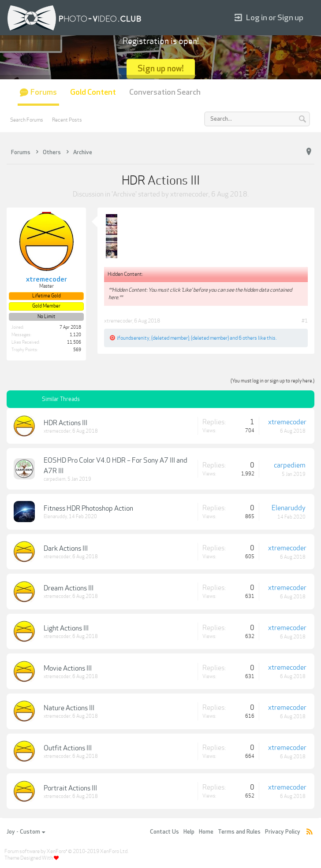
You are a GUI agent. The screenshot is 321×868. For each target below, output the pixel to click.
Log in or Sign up (269, 18)
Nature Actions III (69, 708)
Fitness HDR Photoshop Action (88, 508)
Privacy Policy (283, 832)
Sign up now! (161, 69)
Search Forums (27, 120)
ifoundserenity (133, 338)
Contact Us (164, 832)
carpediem (55, 479)
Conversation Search (165, 92)
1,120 (75, 335)
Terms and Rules (239, 832)
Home (206, 832)
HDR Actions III (65, 423)
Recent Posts (67, 120)
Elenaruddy (55, 517)
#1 (305, 321)
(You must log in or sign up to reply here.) (272, 381)
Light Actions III (66, 628)
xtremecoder (189, 194)
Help (189, 832)
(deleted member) (170, 338)
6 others (248, 338)
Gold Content (93, 92)
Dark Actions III (66, 549)
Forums (44, 92)
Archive (124, 194)
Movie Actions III (68, 668)
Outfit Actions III (68, 748)
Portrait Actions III (70, 788)
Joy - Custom (26, 832)
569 (77, 350)
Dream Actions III (69, 588)
